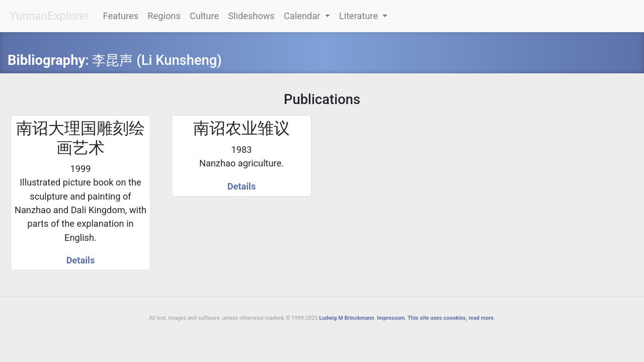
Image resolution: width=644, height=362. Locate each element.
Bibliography (46, 60)
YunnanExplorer (49, 16)
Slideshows (251, 16)
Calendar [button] (303, 16)
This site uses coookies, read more (451, 318)
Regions (164, 16)
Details (81, 260)
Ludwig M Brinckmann (346, 318)
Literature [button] (360, 16)
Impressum (391, 318)
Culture (204, 16)
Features (121, 16)
